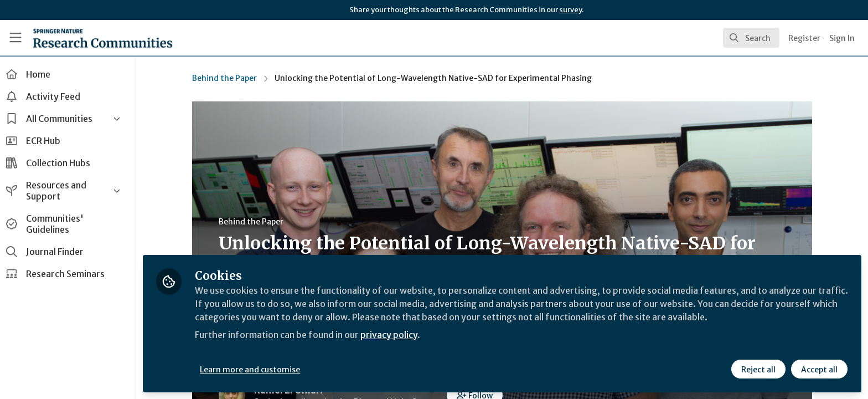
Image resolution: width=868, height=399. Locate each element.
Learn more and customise (255, 370)
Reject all (758, 370)
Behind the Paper (227, 78)
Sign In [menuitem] (842, 38)
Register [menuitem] (804, 38)
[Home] (103, 38)
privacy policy (394, 335)
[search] (751, 38)
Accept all (819, 370)
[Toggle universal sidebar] (15, 38)
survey (570, 10)
